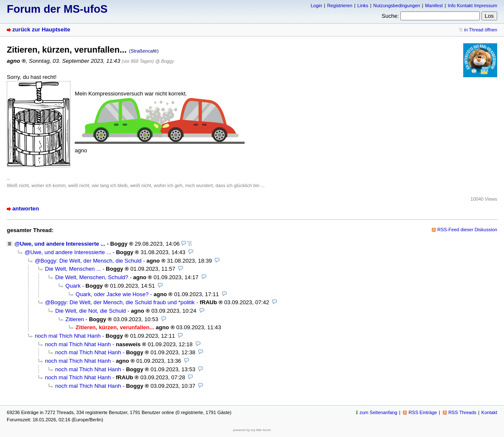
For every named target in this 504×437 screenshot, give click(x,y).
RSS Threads (462, 412)
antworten (26, 209)
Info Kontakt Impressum (473, 6)
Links (363, 6)
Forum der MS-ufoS (57, 9)
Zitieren (75, 319)
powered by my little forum (252, 430)
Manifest (434, 6)
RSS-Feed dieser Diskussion (467, 230)
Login (317, 6)
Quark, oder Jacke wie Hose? (112, 294)
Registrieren (339, 6)
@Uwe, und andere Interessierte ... (60, 244)
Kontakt (489, 412)
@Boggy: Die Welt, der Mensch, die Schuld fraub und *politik (120, 302)
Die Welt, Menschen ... (73, 269)
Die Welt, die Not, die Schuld (91, 311)
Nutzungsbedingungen (397, 6)
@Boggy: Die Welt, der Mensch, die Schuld (88, 261)
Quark (73, 286)
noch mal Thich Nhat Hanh (68, 336)
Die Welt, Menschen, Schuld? (92, 277)
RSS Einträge (423, 412)
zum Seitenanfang (379, 412)
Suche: (390, 16)
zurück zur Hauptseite (41, 29)
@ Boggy (165, 61)
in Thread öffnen (481, 30)
